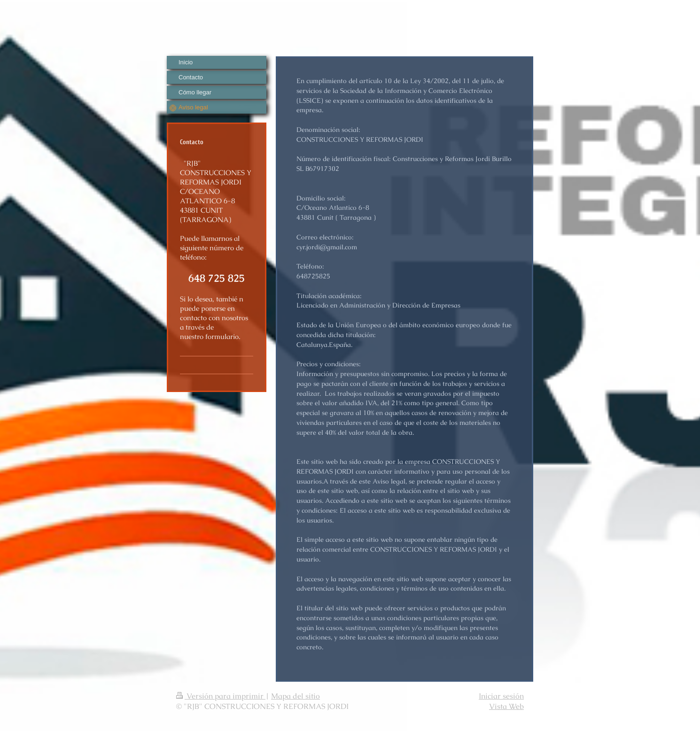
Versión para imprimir (221, 696)
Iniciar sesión (501, 696)
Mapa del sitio (296, 696)
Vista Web (506, 706)
